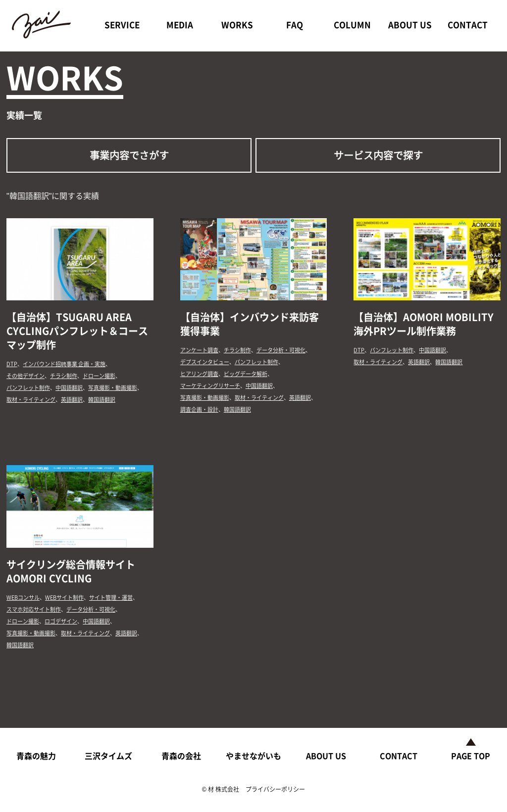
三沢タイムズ (108, 756)
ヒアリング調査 (199, 374)
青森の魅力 (36, 756)
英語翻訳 (72, 400)
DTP (12, 364)
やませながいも (253, 756)
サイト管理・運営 (111, 597)
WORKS (237, 24)
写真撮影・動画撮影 (113, 388)
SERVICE (122, 24)
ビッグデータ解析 (246, 374)
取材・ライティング (31, 400)
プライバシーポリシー (275, 789)
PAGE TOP (471, 756)
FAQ (295, 24)
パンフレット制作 (28, 388)
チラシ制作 (64, 376)
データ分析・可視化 (281, 350)
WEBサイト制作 (64, 597)
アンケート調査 (199, 350)
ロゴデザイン (61, 621)
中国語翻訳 (69, 388)
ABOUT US (410, 24)
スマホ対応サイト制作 (34, 609)
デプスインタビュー (205, 362)
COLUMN (352, 24)
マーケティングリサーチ (210, 386)
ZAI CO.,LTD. (43, 24)
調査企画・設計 (199, 409)
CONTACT (468, 24)
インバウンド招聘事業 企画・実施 (64, 364)
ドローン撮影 (99, 376)
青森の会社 (181, 756)
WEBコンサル (23, 597)
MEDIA (180, 24)
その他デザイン (25, 376)
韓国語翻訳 (102, 400)
